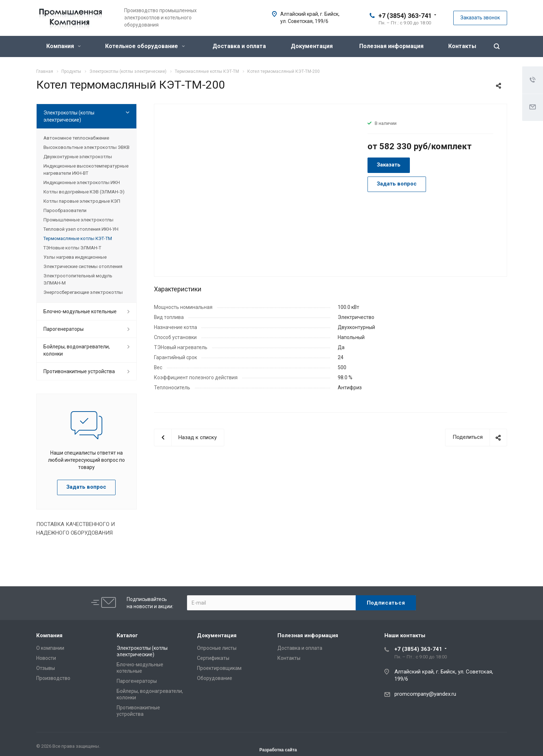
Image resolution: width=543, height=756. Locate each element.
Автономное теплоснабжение (76, 138)
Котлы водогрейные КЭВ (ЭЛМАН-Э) (84, 192)
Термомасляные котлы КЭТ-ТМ (78, 238)
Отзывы (46, 668)
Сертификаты (213, 658)
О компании (50, 648)
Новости (46, 658)
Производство (53, 678)
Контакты (462, 46)
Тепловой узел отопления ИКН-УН (81, 229)
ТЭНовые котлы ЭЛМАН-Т (72, 248)
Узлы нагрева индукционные (75, 257)
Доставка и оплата (239, 46)
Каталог (127, 635)
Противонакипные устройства (79, 371)
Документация (312, 46)
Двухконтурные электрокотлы (78, 157)
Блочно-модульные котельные (80, 311)
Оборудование (215, 678)
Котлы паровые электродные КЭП (82, 201)
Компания (64, 46)
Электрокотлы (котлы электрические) (69, 116)
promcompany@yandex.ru (425, 694)
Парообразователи (65, 210)
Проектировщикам (219, 668)
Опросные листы (217, 648)
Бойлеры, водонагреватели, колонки (77, 350)
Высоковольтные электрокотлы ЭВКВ (86, 147)
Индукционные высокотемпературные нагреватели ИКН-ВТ (86, 170)
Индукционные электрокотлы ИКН (82, 182)
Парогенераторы (64, 329)
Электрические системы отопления (83, 266)
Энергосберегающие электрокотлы (83, 292)
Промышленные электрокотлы (78, 220)
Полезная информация (391, 46)
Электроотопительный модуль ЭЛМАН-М (78, 279)
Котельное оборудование (145, 46)
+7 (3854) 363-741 (405, 16)
